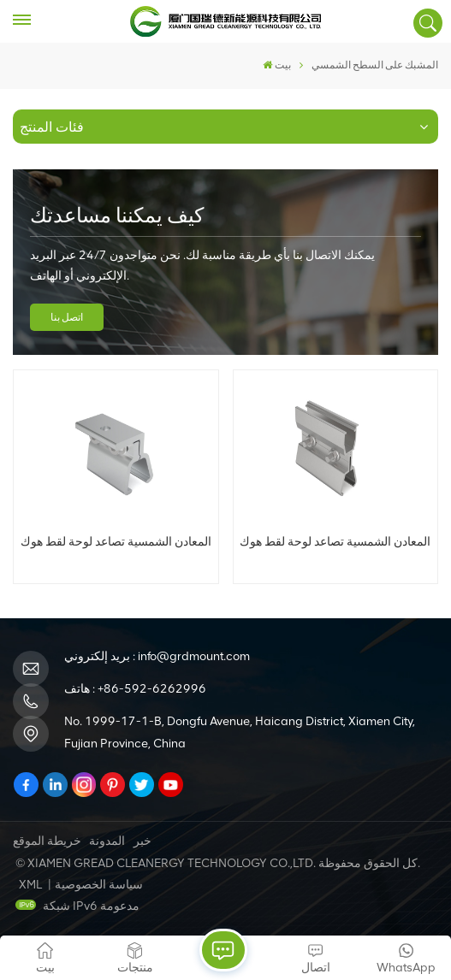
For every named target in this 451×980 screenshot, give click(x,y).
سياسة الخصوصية (99, 885)
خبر (142, 841)
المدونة (107, 841)
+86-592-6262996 (152, 689)
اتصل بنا (67, 317)
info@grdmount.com (194, 656)
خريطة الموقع (47, 841)
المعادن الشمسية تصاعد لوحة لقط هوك (116, 541)
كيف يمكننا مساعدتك (117, 215)
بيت (277, 65)
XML (30, 885)
